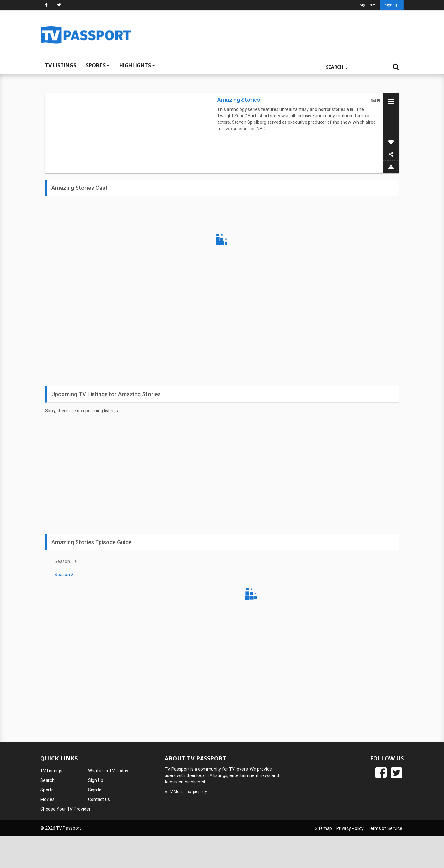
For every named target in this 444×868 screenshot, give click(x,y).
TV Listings (61, 65)
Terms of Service (385, 828)
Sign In (95, 790)
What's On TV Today (108, 771)
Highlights (137, 65)
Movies (47, 799)
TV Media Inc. (180, 792)
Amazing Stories (239, 100)
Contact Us (99, 799)
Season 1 (64, 561)
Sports (98, 65)
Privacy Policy (350, 828)
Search (47, 780)
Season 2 (64, 575)
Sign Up (392, 5)
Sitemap (323, 828)
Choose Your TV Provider (65, 809)
